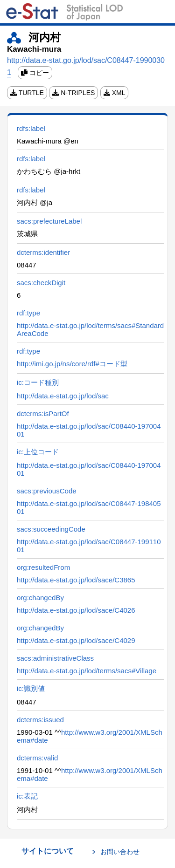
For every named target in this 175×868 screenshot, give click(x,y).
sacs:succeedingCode (51, 529)
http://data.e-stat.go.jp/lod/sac (63, 396)
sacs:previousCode (47, 491)
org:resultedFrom (43, 567)
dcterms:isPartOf (43, 413)
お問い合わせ (120, 852)
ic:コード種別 (38, 382)
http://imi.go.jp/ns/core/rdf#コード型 (72, 364)
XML (115, 93)
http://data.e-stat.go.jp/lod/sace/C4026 (76, 610)
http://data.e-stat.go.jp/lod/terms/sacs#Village (87, 671)
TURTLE (27, 93)
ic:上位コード (38, 452)
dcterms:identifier (43, 252)
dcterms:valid (37, 758)
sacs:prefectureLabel (49, 221)
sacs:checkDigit (41, 283)
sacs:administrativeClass (55, 658)
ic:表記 (27, 796)
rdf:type (28, 313)
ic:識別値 (31, 688)
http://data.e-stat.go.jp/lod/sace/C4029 (76, 640)
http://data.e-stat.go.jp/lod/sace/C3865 (76, 580)
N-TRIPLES (73, 93)
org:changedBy (40, 598)
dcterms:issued (40, 720)
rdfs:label (31, 128)
